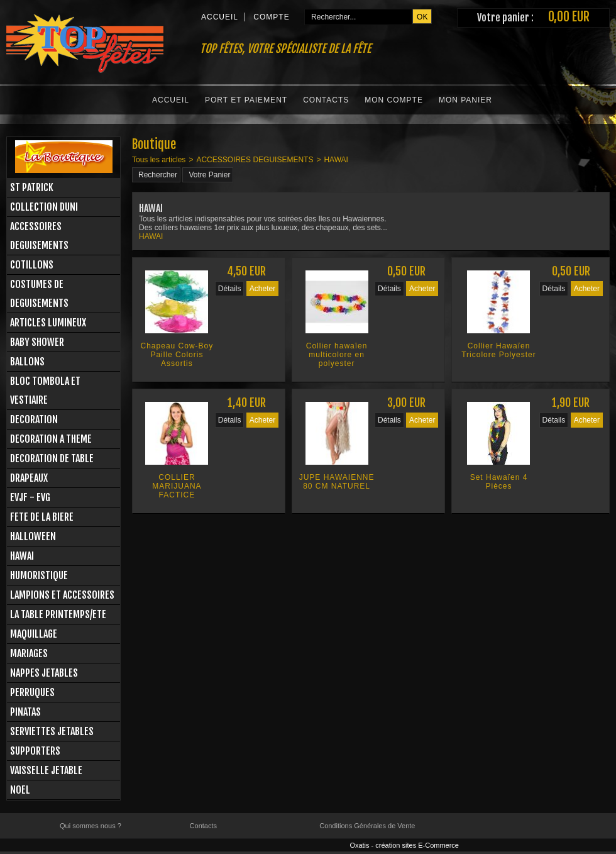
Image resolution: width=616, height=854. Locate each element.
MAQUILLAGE (34, 634)
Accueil (171, 100)
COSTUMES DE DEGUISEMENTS (39, 294)
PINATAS (25, 712)
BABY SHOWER (37, 342)
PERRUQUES (32, 692)
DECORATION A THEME (51, 439)
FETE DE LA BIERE (42, 517)
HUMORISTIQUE (39, 575)
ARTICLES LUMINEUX (48, 323)
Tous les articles (159, 160)
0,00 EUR (569, 17)
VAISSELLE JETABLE (46, 770)
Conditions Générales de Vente (367, 826)
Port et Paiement (246, 100)
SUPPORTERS (35, 751)
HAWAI (22, 556)
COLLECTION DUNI (44, 207)
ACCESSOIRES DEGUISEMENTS (39, 236)
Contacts (326, 100)
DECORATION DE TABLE (52, 458)
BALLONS (27, 362)
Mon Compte (394, 100)
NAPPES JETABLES (44, 673)
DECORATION (34, 419)
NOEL (20, 790)
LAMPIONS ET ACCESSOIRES (62, 595)
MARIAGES (29, 653)
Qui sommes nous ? (91, 826)
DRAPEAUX (29, 478)
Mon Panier (465, 100)
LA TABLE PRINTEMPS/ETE (58, 614)
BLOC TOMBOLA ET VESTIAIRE (45, 391)
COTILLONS (32, 265)
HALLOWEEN (33, 536)
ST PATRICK (32, 187)
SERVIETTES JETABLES (52, 731)
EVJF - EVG (30, 497)
